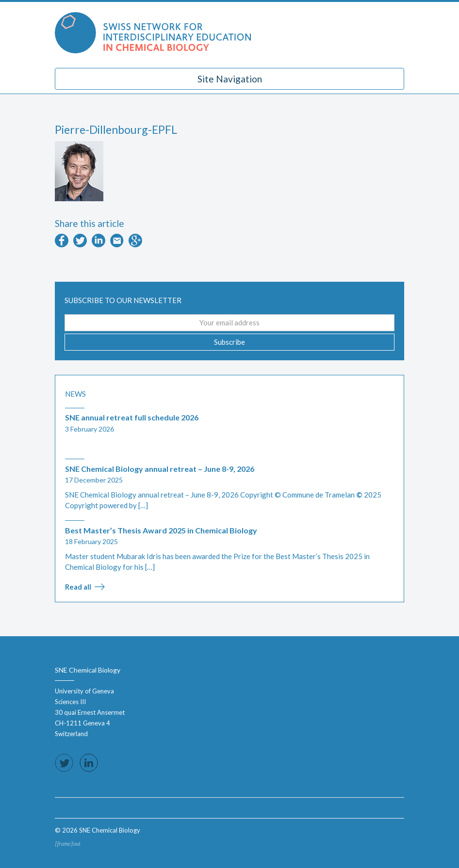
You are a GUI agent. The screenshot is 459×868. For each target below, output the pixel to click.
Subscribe (229, 342)
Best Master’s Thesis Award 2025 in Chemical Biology (161, 530)
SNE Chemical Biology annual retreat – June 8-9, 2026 (160, 469)
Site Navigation (230, 79)
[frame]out (68, 844)
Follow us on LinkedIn (89, 763)
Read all (78, 587)
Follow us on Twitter (64, 763)
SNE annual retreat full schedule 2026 (132, 417)
